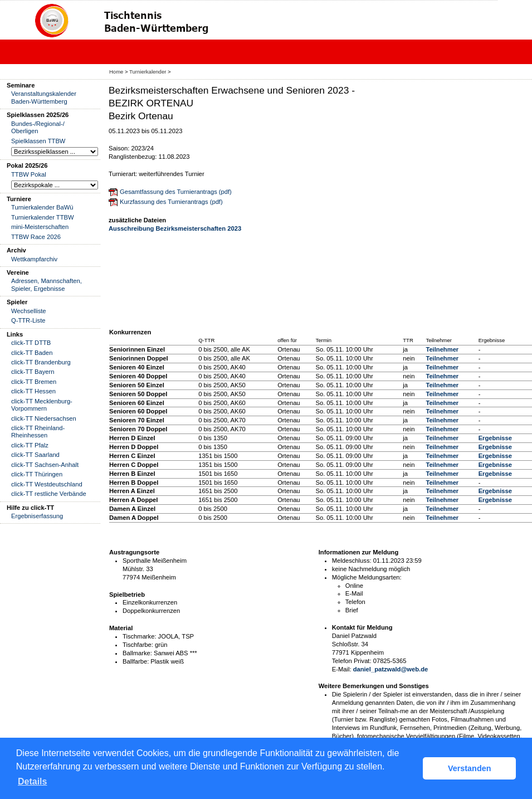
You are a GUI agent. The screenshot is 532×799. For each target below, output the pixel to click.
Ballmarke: (137, 653)
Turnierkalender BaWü (42, 207)
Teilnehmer (442, 349)
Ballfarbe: (136, 661)
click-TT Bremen (34, 382)
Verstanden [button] (470, 768)
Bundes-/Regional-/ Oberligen (38, 127)
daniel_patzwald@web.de (391, 669)
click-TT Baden (32, 353)
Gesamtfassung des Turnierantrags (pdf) (176, 192)
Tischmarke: (140, 636)
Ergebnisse (495, 438)
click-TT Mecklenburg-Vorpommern (42, 405)
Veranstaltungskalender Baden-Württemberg (44, 97)
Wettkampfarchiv (34, 259)
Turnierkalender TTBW (43, 217)
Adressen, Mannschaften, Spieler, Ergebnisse (47, 284)
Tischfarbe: (138, 645)
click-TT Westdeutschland (47, 484)
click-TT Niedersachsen (44, 418)
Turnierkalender (148, 72)
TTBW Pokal (29, 174)
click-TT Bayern (33, 372)
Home (116, 72)
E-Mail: (342, 669)
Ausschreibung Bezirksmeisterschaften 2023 (175, 228)
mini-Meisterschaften (40, 227)
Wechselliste (29, 311)
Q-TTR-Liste (28, 320)
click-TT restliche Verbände (49, 494)
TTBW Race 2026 (36, 237)
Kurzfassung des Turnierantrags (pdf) (171, 202)
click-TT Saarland (35, 455)
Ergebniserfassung (37, 516)
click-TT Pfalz (30, 445)
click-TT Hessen (33, 391)
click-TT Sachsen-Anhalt (45, 465)
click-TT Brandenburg (41, 362)
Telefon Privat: (352, 661)
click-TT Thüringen (37, 474)
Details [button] (32, 781)
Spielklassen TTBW (38, 141)
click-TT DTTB (31, 343)
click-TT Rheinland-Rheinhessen (38, 432)
